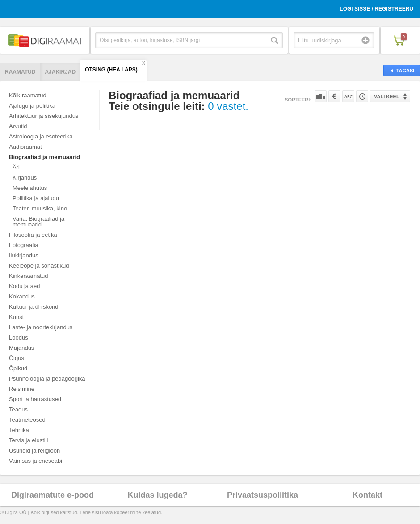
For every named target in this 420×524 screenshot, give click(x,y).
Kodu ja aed (24, 286)
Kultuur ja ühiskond (34, 307)
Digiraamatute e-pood (52, 495)
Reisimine (22, 389)
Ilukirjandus (24, 255)
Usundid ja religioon (34, 451)
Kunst (16, 317)
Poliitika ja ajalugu (36, 198)
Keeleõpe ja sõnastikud (39, 266)
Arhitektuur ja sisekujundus (44, 116)
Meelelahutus (30, 188)
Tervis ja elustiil (28, 440)
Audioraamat (25, 147)
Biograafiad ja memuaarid (44, 157)
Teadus (18, 409)
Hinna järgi (334, 96)
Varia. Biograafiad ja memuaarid (38, 222)
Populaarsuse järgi (321, 96)
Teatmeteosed (27, 420)
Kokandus (22, 296)
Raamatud (20, 72)
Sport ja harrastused (35, 399)
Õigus (17, 358)
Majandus (21, 348)
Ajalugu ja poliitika (32, 106)
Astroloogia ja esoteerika (41, 136)
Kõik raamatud (28, 95)
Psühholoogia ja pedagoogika (47, 379)
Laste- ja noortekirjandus (41, 327)
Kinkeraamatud (28, 276)
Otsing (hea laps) (111, 70)
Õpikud (18, 368)
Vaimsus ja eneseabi (36, 461)
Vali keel (387, 96)
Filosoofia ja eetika (33, 235)
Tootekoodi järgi (362, 96)
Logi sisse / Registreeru (376, 9)
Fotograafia (24, 245)
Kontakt (367, 495)
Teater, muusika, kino (40, 208)
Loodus (19, 337)
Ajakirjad (60, 72)
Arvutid (18, 126)
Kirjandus (25, 178)
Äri (16, 167)
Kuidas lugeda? (157, 495)
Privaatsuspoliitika (262, 495)
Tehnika (19, 430)
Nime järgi (348, 96)
